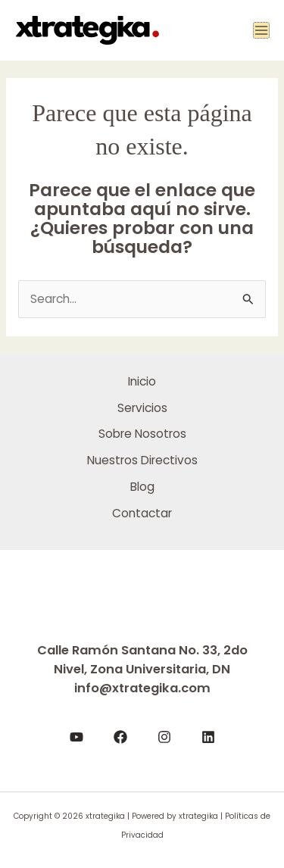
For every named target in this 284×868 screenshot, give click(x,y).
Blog (142, 487)
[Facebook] (120, 737)
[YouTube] (76, 737)
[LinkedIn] (208, 737)
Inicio (142, 381)
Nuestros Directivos (142, 460)
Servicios (142, 408)
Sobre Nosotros (142, 434)
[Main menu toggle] (261, 30)
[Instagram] (164, 737)
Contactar (142, 513)
